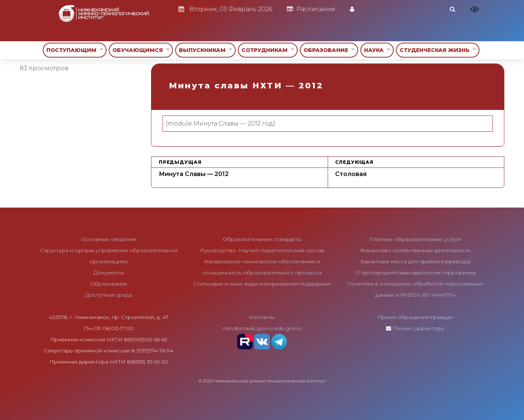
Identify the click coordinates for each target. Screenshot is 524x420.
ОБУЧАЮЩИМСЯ (141, 50)
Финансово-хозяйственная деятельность (415, 250)
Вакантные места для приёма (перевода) (415, 261)
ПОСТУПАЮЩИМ (75, 50)
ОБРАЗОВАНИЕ (329, 50)
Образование (109, 284)
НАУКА (377, 50)
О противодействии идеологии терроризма (415, 273)
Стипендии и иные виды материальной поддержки (262, 284)
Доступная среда (109, 295)
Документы (109, 273)
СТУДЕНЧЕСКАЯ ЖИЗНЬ (438, 50)
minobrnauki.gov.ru (248, 328)
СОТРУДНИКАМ (268, 50)
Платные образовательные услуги (415, 239)
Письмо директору (419, 328)
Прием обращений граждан (415, 317)
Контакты (262, 317)
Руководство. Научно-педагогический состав (262, 250)
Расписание (311, 9)
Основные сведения (109, 239)
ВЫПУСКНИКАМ (205, 50)
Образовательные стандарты (262, 239)
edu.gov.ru (288, 328)
